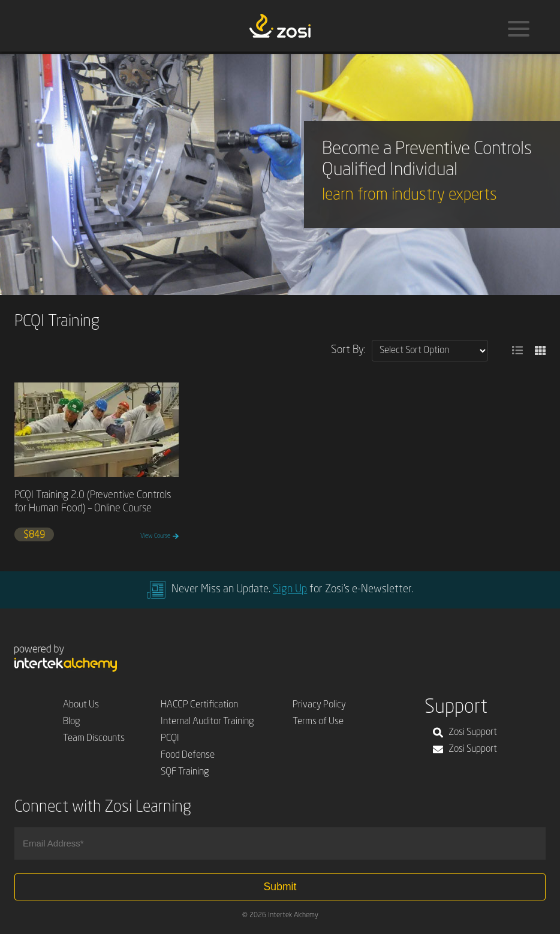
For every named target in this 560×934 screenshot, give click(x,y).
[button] (517, 351)
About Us (81, 705)
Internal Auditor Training (207, 722)
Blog (72, 722)
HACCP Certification (199, 705)
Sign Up (290, 589)
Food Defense (188, 755)
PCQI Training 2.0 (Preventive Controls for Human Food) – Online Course (93, 502)
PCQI (170, 739)
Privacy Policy (319, 705)
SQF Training (185, 772)
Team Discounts (94, 739)
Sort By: (348, 350)
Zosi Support (465, 733)
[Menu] (519, 29)
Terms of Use (318, 722)
